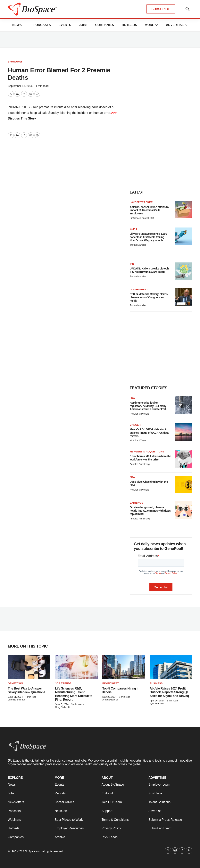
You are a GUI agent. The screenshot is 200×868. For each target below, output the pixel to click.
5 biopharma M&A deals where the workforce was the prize (150, 458)
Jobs (83, 25)
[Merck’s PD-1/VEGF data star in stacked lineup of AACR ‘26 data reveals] (183, 432)
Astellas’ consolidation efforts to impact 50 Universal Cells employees (149, 210)
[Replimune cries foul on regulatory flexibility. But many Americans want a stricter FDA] (183, 405)
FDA (132, 398)
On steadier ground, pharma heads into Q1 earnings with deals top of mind (150, 511)
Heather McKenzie (139, 414)
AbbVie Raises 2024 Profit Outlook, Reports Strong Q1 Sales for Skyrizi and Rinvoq (169, 692)
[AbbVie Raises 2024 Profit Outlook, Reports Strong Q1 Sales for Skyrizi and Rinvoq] (171, 667)
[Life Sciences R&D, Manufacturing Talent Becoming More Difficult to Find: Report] (76, 667)
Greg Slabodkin (63, 707)
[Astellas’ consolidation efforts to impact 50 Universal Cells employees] (183, 210)
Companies (104, 25)
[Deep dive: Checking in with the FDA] (183, 484)
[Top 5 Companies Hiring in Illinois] (124, 667)
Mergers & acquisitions (147, 452)
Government (139, 289)
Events (65, 25)
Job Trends (63, 683)
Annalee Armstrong (140, 464)
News (17, 25)
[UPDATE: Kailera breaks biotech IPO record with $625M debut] (183, 271)
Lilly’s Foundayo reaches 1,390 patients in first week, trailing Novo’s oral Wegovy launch (148, 237)
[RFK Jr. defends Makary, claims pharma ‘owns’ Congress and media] (183, 297)
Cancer (135, 425)
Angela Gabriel (110, 700)
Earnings (136, 503)
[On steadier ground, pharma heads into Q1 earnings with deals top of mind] (183, 510)
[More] (24, 25)
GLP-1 (133, 229)
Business (156, 683)
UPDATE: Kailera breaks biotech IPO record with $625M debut (149, 270)
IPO (132, 264)
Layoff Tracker (141, 202)
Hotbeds (129, 25)
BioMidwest (15, 62)
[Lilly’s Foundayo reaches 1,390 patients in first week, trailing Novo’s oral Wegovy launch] (183, 236)
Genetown (15, 683)
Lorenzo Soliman (17, 700)
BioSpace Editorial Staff (142, 218)
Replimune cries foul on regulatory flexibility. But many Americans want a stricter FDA (148, 406)
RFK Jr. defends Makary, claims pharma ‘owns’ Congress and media (149, 297)
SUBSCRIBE (161, 9)
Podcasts (42, 25)
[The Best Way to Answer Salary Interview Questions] (29, 667)
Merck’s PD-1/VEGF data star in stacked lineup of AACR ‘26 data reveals (149, 433)
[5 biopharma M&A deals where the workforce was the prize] (183, 459)
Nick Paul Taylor (138, 441)
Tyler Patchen (157, 704)
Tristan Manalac (138, 245)
